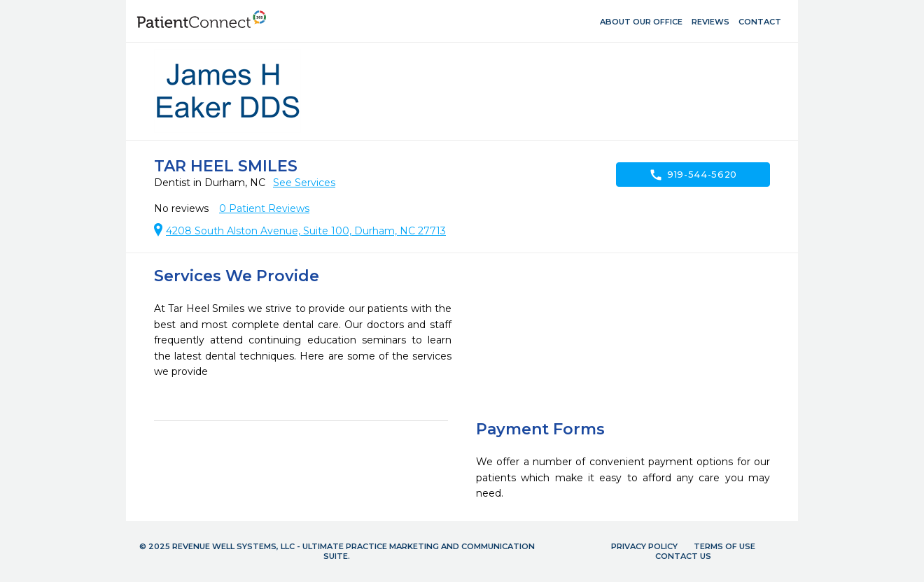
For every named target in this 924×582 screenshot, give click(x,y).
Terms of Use (724, 546)
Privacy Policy (644, 546)
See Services (304, 183)
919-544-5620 (693, 175)
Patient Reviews (264, 208)
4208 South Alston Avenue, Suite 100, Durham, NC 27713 (306, 231)
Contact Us (683, 556)
